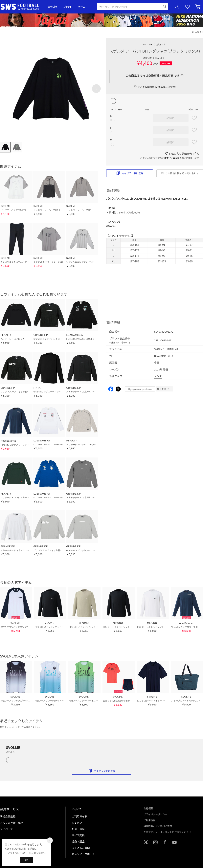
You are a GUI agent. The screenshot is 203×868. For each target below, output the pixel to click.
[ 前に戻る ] (197, 32)
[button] (96, 89)
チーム (82, 7)
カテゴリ (52, 7)
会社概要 (148, 808)
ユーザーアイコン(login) (177, 7)
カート (198, 7)
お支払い (77, 823)
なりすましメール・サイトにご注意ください (167, 832)
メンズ (158, 376)
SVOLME (155, 44)
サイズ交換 (78, 835)
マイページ (6, 829)
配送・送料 (78, 829)
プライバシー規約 (17, 853)
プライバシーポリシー (155, 814)
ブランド (68, 7)
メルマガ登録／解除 (12, 823)
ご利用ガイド (79, 816)
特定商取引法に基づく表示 (158, 826)
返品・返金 (78, 841)
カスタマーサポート (83, 854)
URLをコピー (164, 389)
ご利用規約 (149, 820)
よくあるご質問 (81, 848)
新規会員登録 (8, 816)
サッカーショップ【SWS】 (21, 7)
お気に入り (188, 7)
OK (26, 860)
